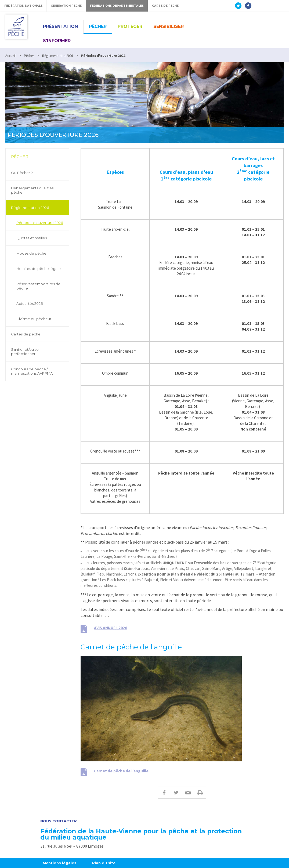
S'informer (57, 41)
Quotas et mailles (32, 238)
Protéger (130, 26)
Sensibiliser (169, 26)
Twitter (176, 793)
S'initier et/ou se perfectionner (25, 352)
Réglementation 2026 (30, 208)
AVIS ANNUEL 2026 (111, 628)
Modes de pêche (31, 253)
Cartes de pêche (26, 334)
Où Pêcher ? (22, 173)
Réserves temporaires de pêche (38, 286)
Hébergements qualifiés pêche (32, 190)
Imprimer (200, 793)
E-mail (188, 793)
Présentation (60, 26)
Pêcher (98, 26)
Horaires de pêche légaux (39, 269)
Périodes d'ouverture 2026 (40, 223)
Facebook (164, 793)
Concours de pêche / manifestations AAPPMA (32, 371)
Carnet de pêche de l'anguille (121, 771)
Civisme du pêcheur (34, 319)
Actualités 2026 (30, 303)
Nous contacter (59, 821)
